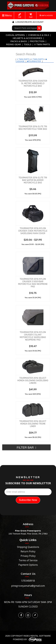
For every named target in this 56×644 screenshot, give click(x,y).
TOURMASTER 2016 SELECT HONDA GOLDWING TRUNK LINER (33, 424)
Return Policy (28, 551)
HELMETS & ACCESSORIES (27, 38)
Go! (39, 28)
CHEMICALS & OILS (39, 35)
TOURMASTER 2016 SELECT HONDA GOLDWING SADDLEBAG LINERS (33, 381)
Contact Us (28, 574)
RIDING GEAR (14, 44)
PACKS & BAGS (19, 41)
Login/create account (28, 22)
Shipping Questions (28, 547)
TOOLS (28, 44)
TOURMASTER (34, 61)
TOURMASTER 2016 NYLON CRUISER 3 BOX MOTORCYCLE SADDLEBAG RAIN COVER (33, 231)
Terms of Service (28, 560)
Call (19, 16)
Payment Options (28, 565)
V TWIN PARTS (42, 44)
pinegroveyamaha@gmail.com (28, 586)
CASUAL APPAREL (16, 35)
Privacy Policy (28, 556)
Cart (31, 16)
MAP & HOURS (46, 15)
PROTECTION (37, 41)
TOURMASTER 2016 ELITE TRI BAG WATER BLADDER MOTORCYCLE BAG (33, 180)
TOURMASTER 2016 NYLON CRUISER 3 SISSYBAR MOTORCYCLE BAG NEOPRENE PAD (33, 283)
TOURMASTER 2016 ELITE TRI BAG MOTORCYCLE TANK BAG (33, 128)
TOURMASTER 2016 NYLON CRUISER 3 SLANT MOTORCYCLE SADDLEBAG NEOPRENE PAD (33, 336)
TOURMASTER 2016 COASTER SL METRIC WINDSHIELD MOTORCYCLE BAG (33, 83)
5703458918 (28, 581)
